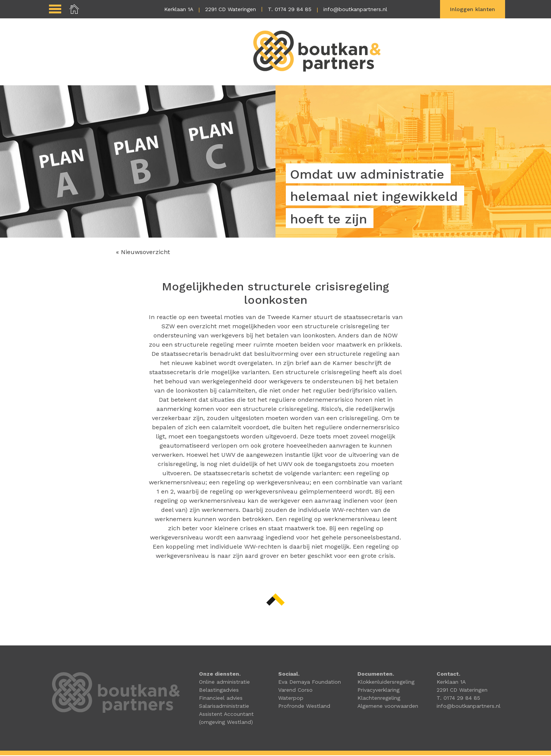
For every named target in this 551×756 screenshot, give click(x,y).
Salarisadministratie (224, 707)
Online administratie (224, 683)
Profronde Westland (304, 707)
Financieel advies (221, 699)
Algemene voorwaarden (388, 707)
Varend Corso (295, 691)
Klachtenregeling (379, 699)
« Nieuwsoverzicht (143, 253)
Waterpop (291, 699)
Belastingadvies (219, 691)
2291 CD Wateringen (231, 9)
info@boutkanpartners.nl (355, 9)
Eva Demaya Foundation (310, 683)
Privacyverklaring (378, 691)
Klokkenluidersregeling (386, 683)
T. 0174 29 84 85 (290, 9)
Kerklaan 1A (179, 9)
